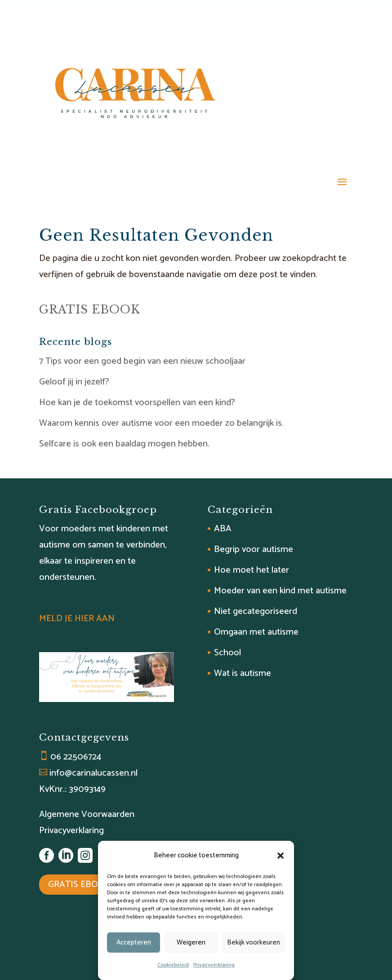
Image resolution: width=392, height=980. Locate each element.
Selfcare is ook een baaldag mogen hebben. (124, 444)
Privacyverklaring (214, 965)
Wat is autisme (243, 673)
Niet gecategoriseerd (256, 611)
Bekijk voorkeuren (254, 942)
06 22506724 (76, 757)
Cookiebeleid (173, 965)
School (227, 653)
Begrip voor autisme (254, 550)
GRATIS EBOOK (90, 310)
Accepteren (134, 942)
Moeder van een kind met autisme (280, 591)
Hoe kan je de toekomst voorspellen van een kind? (137, 403)
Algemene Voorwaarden (87, 814)
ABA (223, 529)
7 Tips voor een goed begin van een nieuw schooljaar (142, 361)
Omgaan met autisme (256, 632)
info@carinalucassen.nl (94, 773)
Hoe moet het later (252, 570)
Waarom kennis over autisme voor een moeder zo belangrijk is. (161, 423)
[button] (281, 856)
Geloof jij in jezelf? (74, 382)
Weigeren (191, 942)
